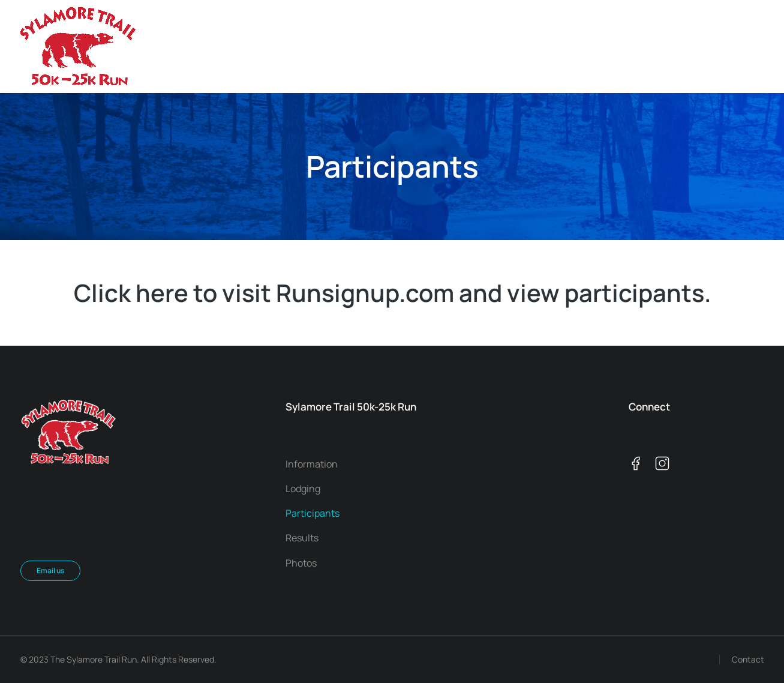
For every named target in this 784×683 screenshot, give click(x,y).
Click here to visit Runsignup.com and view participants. (392, 293)
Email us (50, 570)
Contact (748, 659)
